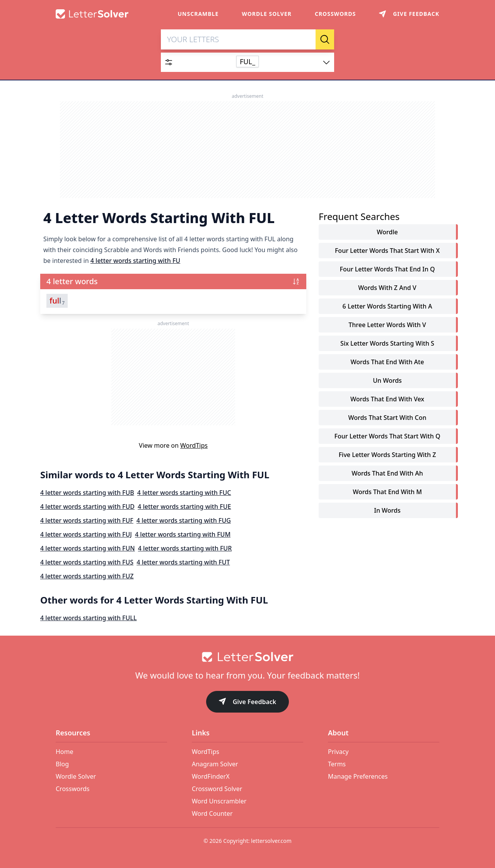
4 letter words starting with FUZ (87, 576)
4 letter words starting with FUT (183, 562)
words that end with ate (387, 362)
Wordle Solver (267, 14)
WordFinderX (211, 776)
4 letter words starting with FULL (88, 618)
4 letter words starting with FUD (87, 506)
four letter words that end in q (387, 269)
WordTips (194, 445)
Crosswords (335, 14)
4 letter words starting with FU (135, 261)
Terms (337, 764)
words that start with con (387, 418)
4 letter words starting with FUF (87, 520)
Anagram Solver (215, 764)
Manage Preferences (358, 776)
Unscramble (198, 14)
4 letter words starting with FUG (184, 520)
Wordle (387, 232)
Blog (62, 764)
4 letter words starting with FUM (183, 534)
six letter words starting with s (387, 343)
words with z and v (387, 288)
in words (387, 510)
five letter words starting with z (387, 455)
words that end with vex (387, 399)
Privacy (338, 752)
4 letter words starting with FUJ (86, 534)
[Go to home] (247, 657)
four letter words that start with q (387, 436)
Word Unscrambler (219, 801)
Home (65, 752)
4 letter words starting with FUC (184, 493)
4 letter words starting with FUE (184, 506)
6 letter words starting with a (387, 306)
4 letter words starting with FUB (87, 493)
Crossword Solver (217, 789)
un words (387, 380)
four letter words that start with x (387, 251)
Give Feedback (248, 702)
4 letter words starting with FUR (185, 548)
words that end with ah (387, 473)
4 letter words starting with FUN (88, 548)
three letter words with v (387, 325)
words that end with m (387, 492)
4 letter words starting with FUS (87, 562)
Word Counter (212, 813)
